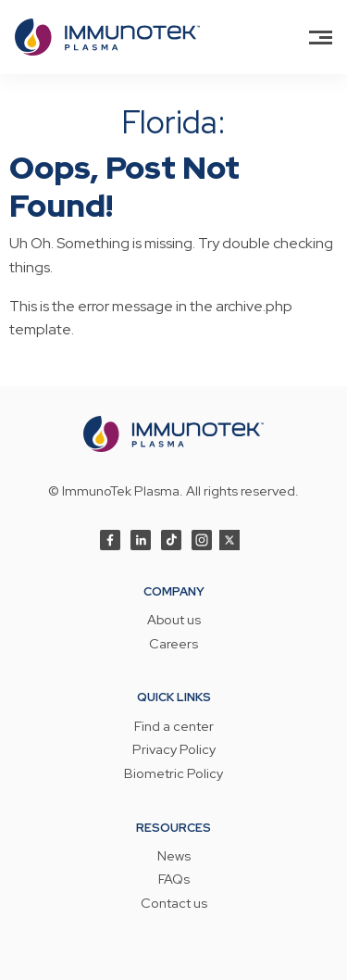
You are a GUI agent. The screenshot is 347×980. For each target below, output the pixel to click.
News (174, 857)
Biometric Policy (173, 774)
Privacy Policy (174, 750)
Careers (173, 645)
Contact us (174, 904)
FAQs (174, 880)
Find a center (174, 727)
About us (174, 621)
